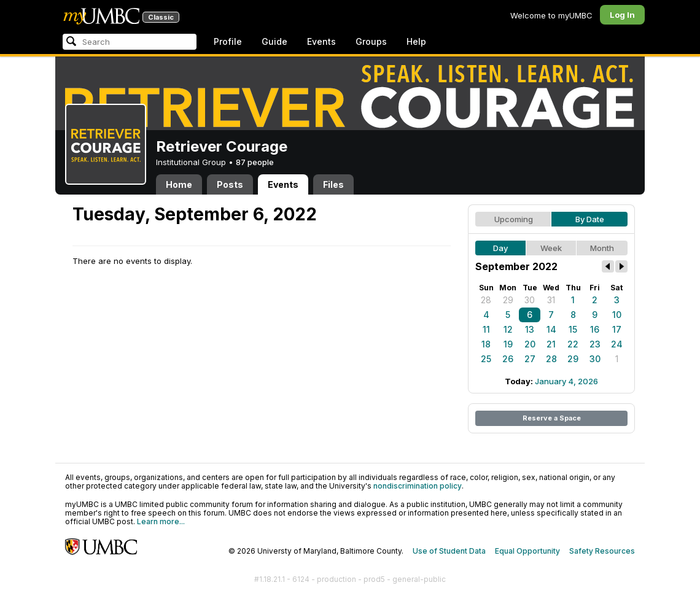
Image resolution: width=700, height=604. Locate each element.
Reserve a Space (552, 418)
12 (508, 329)
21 (551, 344)
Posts (230, 184)
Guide (274, 41)
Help (416, 41)
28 (486, 300)
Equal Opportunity (527, 551)
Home (179, 184)
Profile (228, 41)
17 (617, 329)
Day (500, 248)
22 (573, 344)
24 (617, 344)
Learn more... (161, 521)
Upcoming (514, 219)
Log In (622, 15)
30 (530, 300)
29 (508, 300)
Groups (371, 41)
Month (602, 248)
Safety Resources (602, 551)
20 (530, 344)
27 (530, 359)
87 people (255, 162)
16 (595, 329)
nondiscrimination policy (418, 486)
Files (333, 184)
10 (617, 315)
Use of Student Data (449, 551)
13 (530, 329)
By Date (590, 219)
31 (551, 300)
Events (321, 41)
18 (486, 344)
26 (508, 359)
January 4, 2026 (566, 381)
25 (486, 359)
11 (486, 329)
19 (508, 344)
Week (551, 248)
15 (573, 329)
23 (595, 344)
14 (551, 329)
